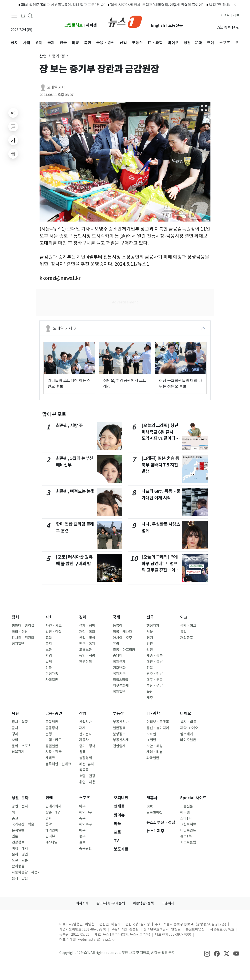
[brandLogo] (125, 21)
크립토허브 (74, 25)
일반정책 (119, 728)
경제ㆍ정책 (87, 626)
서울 (150, 632)
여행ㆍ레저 (20, 848)
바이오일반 (188, 740)
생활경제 (85, 758)
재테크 (50, 758)
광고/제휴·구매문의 (111, 903)
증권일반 (52, 746)
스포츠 (85, 798)
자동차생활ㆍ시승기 (26, 872)
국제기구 (119, 674)
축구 (82, 818)
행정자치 (153, 626)
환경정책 (85, 662)
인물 (49, 668)
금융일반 (52, 722)
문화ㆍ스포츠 (21, 746)
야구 (82, 806)
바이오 (186, 713)
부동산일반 (121, 722)
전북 (150, 668)
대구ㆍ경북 (155, 680)
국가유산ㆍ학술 (23, 824)
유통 (82, 752)
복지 (49, 644)
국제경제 (119, 662)
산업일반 (85, 722)
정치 (15, 617)
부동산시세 (121, 740)
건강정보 (18, 842)
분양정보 (119, 734)
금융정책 (52, 728)
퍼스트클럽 (188, 842)
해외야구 (85, 812)
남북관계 (18, 752)
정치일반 (18, 644)
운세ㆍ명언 (20, 854)
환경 (49, 656)
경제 (83, 617)
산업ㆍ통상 (87, 638)
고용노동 (85, 650)
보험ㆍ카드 (53, 740)
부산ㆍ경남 (155, 686)
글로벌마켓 (154, 812)
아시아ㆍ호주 (122, 638)
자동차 (84, 740)
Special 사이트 (193, 798)
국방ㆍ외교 (188, 626)
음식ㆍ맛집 (20, 878)
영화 (49, 818)
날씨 (49, 662)
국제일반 (119, 692)
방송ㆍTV (53, 812)
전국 (150, 617)
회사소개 (82, 903)
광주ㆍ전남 (155, 674)
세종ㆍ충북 (155, 656)
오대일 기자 (56, 87)
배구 (82, 830)
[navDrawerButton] (14, 16)
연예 (49, 798)
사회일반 (52, 680)
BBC (150, 806)
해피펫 (91, 25)
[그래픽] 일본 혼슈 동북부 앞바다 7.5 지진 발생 (160, 465)
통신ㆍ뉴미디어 (158, 728)
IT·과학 (153, 713)
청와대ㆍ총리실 (23, 626)
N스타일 (51, 842)
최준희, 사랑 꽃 (69, 425)
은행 (49, 734)
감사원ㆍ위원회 (23, 638)
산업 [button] (43, 56)
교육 (49, 638)
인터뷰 (50, 836)
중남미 (118, 656)
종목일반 (85, 848)
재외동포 (187, 638)
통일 (183, 632)
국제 (116, 617)
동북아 (118, 626)
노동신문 (176, 25)
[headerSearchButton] (30, 16)
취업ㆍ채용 (87, 782)
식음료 (84, 770)
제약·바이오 (189, 728)
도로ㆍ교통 (20, 860)
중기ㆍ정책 (87, 746)
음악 (49, 824)
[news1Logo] (31, 928)
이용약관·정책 (143, 903)
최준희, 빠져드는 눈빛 (75, 491)
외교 (184, 617)
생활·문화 (20, 798)
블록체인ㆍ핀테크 (58, 764)
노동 (49, 650)
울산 (150, 692)
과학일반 (153, 758)
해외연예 (52, 830)
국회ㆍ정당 (20, 632)
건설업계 (119, 746)
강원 (150, 650)
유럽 (116, 644)
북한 (15, 713)
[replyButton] (13, 126)
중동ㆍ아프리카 (124, 650)
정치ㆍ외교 (20, 722)
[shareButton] (13, 113)
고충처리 (168, 903)
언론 (15, 836)
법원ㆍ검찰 (53, 632)
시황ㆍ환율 (53, 752)
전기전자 (85, 734)
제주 (150, 698)
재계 (82, 728)
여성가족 (52, 674)
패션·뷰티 (86, 764)
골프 (82, 842)
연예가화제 (53, 806)
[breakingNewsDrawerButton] (23, 16)
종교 (15, 818)
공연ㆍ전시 (20, 806)
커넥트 (225, 15)
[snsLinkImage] (207, 953)
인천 (150, 644)
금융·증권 (54, 713)
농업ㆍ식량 (87, 656)
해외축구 (85, 824)
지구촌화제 (121, 686)
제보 (236, 15)
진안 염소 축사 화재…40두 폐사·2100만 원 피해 (141, 5)
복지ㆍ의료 (188, 722)
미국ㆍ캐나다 (122, 632)
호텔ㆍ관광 (87, 776)
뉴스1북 (186, 836)
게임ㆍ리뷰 (155, 752)
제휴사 (152, 798)
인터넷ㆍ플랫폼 (158, 722)
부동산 (118, 713)
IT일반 (151, 740)
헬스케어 (187, 734)
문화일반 (18, 830)
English (158, 25)
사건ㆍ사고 (53, 626)
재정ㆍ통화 (87, 632)
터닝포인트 (188, 830)
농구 (82, 836)
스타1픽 (186, 818)
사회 (49, 617)
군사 (15, 728)
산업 (83, 713)
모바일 (151, 734)
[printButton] (13, 154)
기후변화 (119, 668)
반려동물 (18, 866)
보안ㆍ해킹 (155, 746)
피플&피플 (120, 680)
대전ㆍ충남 (155, 662)
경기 (150, 638)
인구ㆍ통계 (87, 644)
